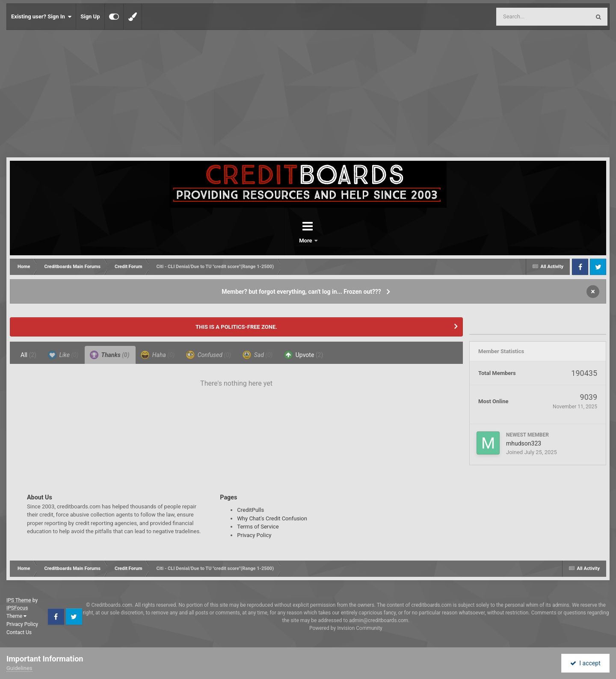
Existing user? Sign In (41, 17)
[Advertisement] (308, 94)
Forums (284, 241)
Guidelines (19, 668)
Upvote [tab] (304, 355)
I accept (585, 663)
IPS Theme (19, 600)
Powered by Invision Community (346, 628)
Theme (16, 616)
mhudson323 (524, 443)
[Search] (521, 17)
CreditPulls (250, 510)
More (330, 241)
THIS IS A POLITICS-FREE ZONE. (236, 327)
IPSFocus (17, 608)
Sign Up (90, 16)
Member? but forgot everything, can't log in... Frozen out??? (301, 292)
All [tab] (28, 355)
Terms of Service (258, 527)
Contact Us (19, 632)
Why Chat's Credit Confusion (272, 518)
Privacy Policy (254, 535)
